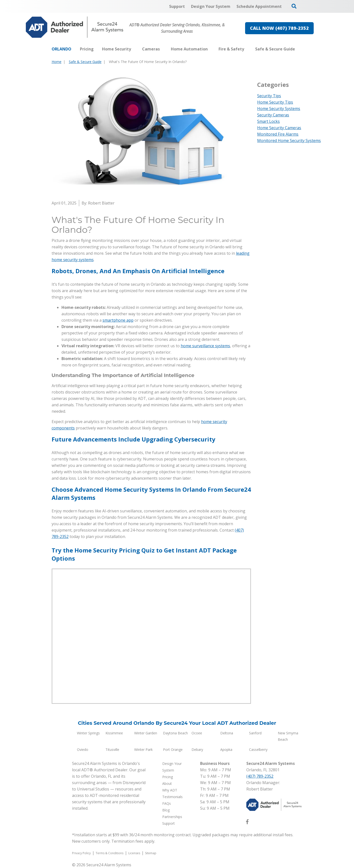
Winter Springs (88, 733)
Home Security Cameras (279, 128)
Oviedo (83, 750)
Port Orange (173, 750)
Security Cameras (273, 115)
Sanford (255, 733)
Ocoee (197, 733)
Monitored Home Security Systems (289, 141)
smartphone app (118, 320)
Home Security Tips (275, 102)
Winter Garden (146, 733)
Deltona (227, 733)
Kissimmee (114, 733)
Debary (197, 750)
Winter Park (143, 750)
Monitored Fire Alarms (278, 134)
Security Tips (269, 96)
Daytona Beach (175, 733)
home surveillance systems (205, 346)
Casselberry (258, 750)
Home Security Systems (279, 109)
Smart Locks (268, 121)
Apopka (226, 750)
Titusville (112, 750)
